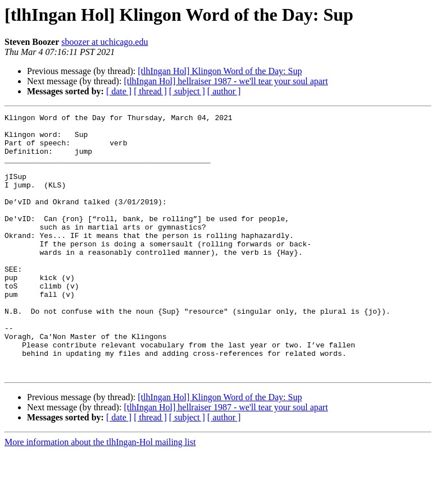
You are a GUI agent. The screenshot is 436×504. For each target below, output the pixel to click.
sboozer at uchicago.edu (105, 42)
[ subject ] (187, 91)
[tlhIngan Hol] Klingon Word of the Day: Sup (220, 71)
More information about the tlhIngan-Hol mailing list (100, 494)
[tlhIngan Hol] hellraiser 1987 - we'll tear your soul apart (226, 81)
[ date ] (119, 91)
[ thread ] (150, 91)
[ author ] (224, 91)
